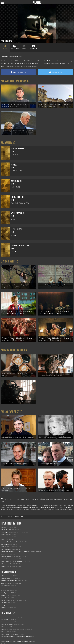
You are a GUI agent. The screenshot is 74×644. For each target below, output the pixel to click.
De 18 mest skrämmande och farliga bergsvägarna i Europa (16, 628)
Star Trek (4, 577)
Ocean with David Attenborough (9, 534)
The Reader (4, 594)
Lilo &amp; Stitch (6, 556)
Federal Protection (61, 63)
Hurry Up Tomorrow (6, 551)
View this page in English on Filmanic (12, 56)
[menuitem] (3, 509)
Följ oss (3, 619)
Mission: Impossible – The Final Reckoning (12, 553)
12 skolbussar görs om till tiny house (10, 626)
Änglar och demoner (6, 575)
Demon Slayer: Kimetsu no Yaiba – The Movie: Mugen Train (16, 543)
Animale (3, 546)
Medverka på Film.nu (7, 616)
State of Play (4, 589)
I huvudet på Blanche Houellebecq (10, 524)
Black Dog (4, 519)
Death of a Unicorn (6, 538)
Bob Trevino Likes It (6, 521)
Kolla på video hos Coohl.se (15, 346)
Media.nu (4, 638)
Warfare (3, 531)
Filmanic (4, 621)
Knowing (4, 585)
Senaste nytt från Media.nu (15, 81)
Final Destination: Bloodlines (8, 548)
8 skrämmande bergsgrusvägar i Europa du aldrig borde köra (16, 633)
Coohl (3, 623)
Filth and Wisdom (6, 570)
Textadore (4, 636)
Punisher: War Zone (17, 63)
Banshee (45, 63)
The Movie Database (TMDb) (47, 497)
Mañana (3, 580)
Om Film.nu (4, 609)
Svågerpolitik (5, 641)
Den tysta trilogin (6, 541)
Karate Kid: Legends (6, 558)
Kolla (3, 631)
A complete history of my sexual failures (11, 597)
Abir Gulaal (4, 536)
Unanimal (4, 529)
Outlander (4, 582)
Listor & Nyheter (9, 260)
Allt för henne (5, 567)
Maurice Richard (33, 63)
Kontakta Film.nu (6, 611)
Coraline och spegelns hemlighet (9, 572)
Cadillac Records (5, 587)
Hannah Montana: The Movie (8, 592)
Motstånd (4, 599)
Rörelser (3, 526)
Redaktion (4, 614)
